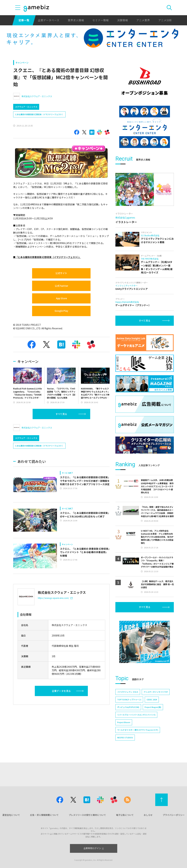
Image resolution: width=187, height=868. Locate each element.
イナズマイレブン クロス (128, 692)
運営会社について (11, 815)
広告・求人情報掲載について (44, 815)
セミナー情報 (101, 20)
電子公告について (125, 815)
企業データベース (49, 20)
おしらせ (148, 815)
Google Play (61, 311)
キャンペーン (22, 63)
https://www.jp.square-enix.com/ (55, 598)
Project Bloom (124, 722)
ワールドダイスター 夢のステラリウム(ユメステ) (138, 730)
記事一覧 (24, 20)
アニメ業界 (143, 20)
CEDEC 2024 (152, 699)
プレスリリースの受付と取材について (87, 815)
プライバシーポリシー (174, 815)
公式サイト (61, 273)
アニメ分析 (165, 20)
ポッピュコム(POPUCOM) (128, 707)
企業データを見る (61, 691)
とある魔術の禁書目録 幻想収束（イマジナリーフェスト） (39, 114)
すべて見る (61, 414)
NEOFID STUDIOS (125, 737)
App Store (61, 298)
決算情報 (122, 20)
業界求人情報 (76, 20)
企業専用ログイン (93, 848)
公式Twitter (61, 286)
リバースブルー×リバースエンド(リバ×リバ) (136, 715)
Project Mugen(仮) (153, 707)
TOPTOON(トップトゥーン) (129, 699)
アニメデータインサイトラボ (156, 692)
